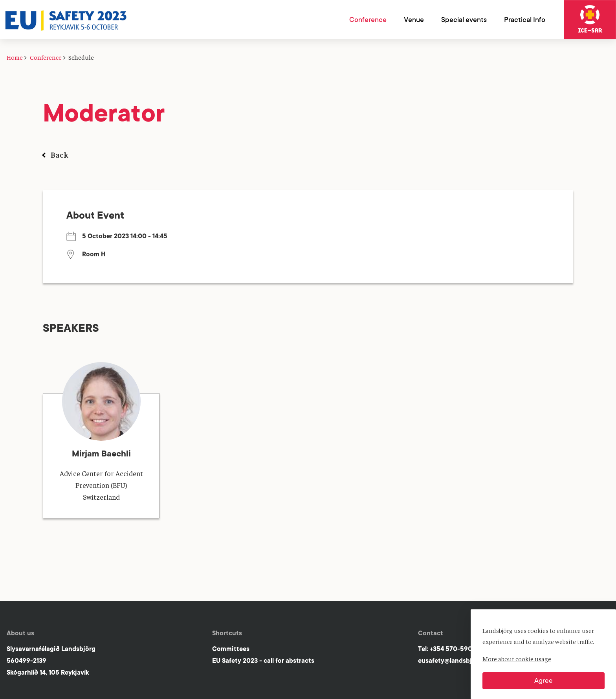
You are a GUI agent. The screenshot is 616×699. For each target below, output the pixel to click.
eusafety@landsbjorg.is (453, 661)
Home (15, 57)
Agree (544, 681)
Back (60, 154)
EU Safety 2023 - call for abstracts (263, 661)
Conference (46, 57)
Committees (231, 649)
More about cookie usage (517, 659)
